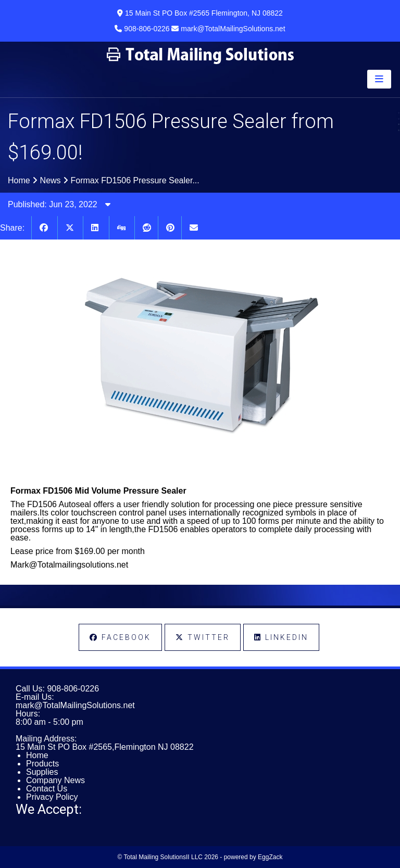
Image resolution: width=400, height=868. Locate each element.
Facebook (120, 637)
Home (19, 180)
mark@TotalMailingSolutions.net (75, 705)
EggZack (270, 857)
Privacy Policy (52, 797)
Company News (55, 780)
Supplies (42, 772)
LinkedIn (281, 637)
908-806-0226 (73, 689)
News (51, 180)
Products (42, 764)
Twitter (203, 637)
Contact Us (47, 789)
